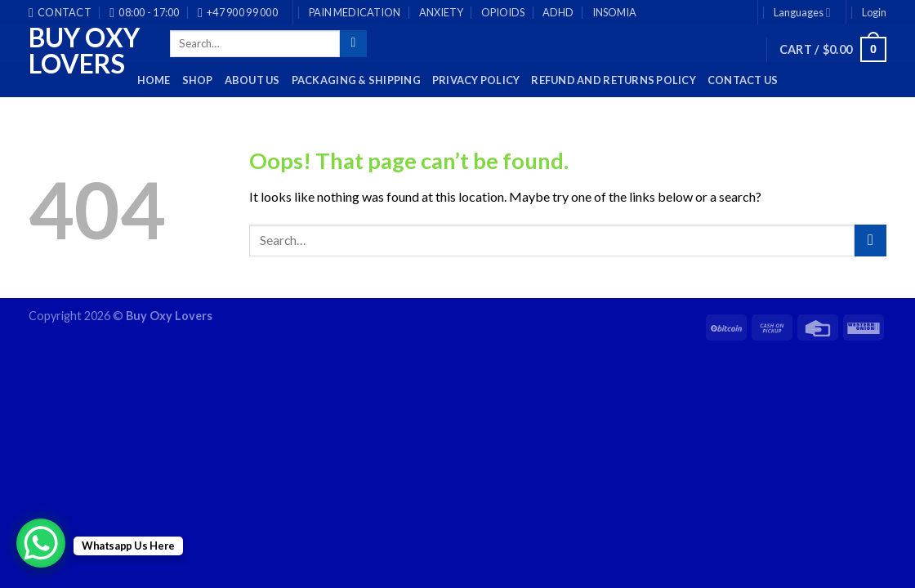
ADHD (558, 12)
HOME (154, 80)
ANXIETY (441, 12)
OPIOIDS (503, 12)
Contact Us (743, 80)
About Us (252, 80)
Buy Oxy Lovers (84, 51)
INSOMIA (614, 12)
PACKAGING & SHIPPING (356, 80)
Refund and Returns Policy (613, 80)
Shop (198, 80)
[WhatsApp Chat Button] (41, 543)
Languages (802, 13)
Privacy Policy (476, 80)
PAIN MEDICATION (355, 12)
